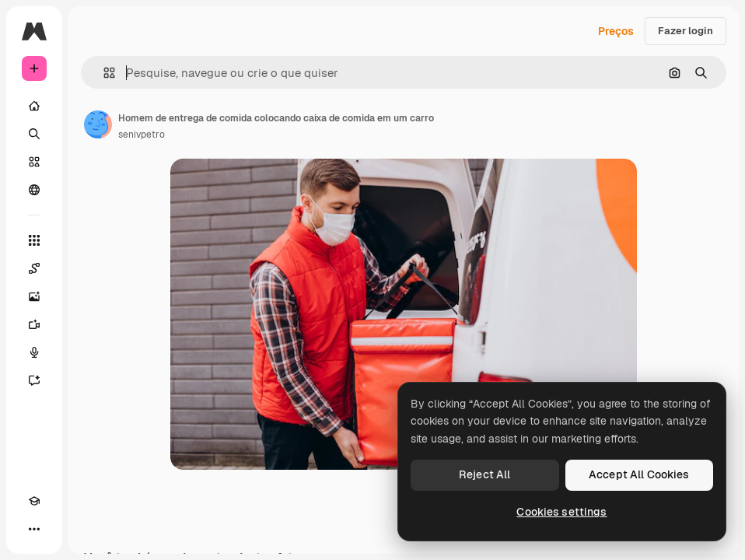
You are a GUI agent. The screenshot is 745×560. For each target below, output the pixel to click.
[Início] (34, 106)
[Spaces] (34, 268)
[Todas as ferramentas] (34, 240)
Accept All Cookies (639, 474)
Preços (616, 31)
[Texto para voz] (34, 352)
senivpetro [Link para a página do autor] (142, 135)
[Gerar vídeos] (34, 324)
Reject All (484, 474)
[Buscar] (34, 134)
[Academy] (34, 501)
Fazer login (686, 31)
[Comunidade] (34, 190)
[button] (103, 73)
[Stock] (34, 162)
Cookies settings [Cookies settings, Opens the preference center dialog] (561, 512)
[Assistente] (34, 380)
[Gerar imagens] (34, 296)
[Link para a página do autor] (98, 124)
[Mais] (34, 529)
